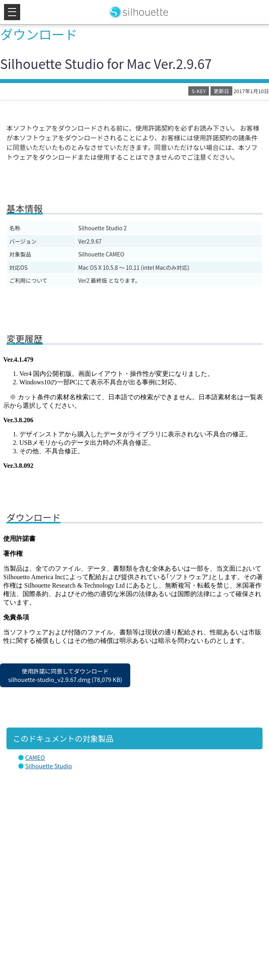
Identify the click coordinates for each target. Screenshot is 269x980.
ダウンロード (39, 34)
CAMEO (35, 757)
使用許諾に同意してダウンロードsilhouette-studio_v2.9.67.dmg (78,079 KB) (65, 675)
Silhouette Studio (48, 766)
